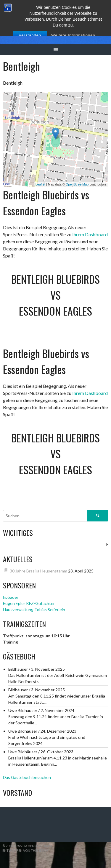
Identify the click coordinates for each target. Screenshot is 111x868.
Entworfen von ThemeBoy (26, 850)
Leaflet (40, 184)
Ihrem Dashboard (90, 234)
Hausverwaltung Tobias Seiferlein (34, 609)
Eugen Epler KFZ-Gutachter (29, 603)
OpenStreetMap (77, 184)
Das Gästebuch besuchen (27, 777)
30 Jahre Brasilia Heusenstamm (38, 571)
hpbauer (11, 597)
